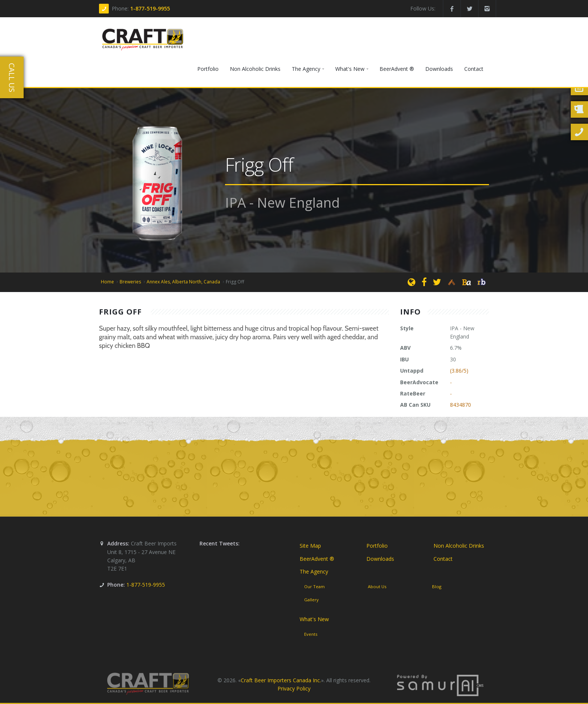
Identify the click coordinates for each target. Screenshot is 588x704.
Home (107, 282)
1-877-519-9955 (150, 8)
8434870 (460, 405)
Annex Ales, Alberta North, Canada (183, 282)
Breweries (130, 282)
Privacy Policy (294, 688)
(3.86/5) (459, 371)
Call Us (12, 78)
